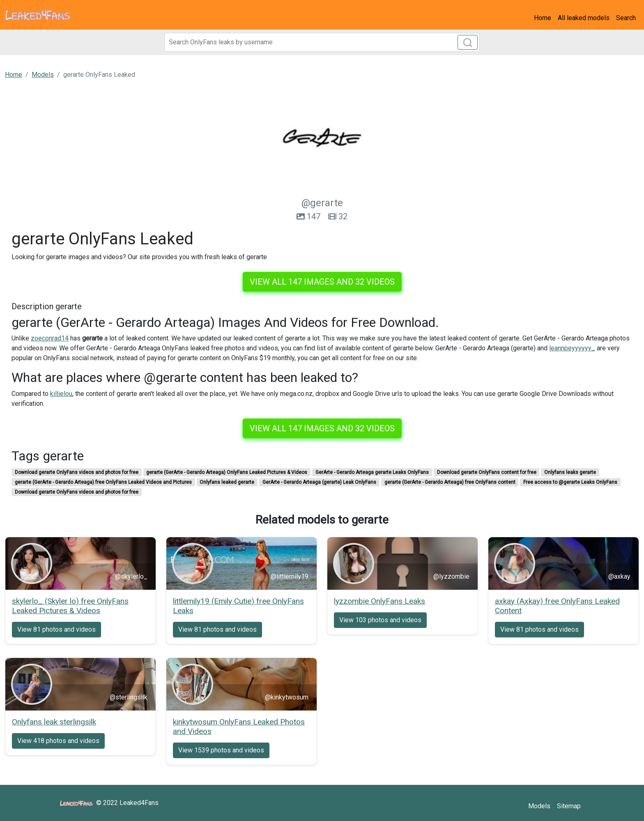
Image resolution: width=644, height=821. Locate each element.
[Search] (322, 42)
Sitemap (569, 806)
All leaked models (584, 18)
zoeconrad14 (50, 338)
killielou (61, 394)
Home (543, 18)
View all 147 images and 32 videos (322, 282)
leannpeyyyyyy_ (572, 348)
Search (626, 18)
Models (539, 806)
